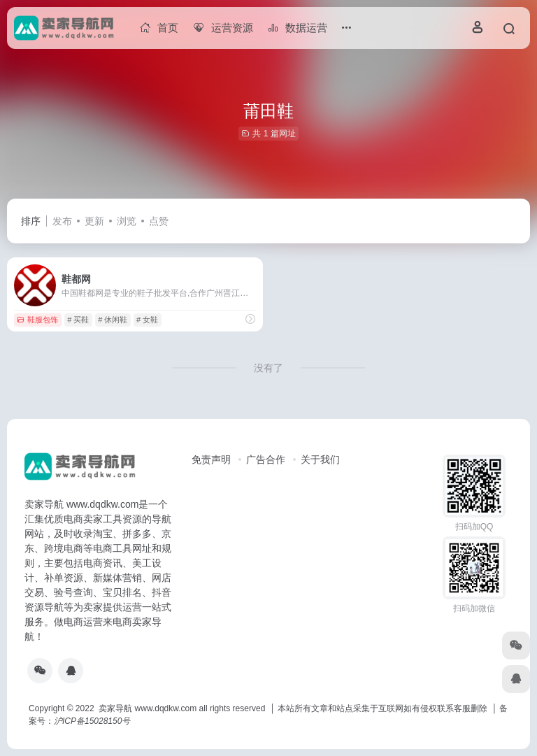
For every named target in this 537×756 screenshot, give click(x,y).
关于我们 (320, 459)
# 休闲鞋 (113, 320)
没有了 (268, 368)
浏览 (127, 221)
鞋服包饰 (37, 320)
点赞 (159, 221)
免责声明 (211, 459)
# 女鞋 (147, 320)
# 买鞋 (78, 320)
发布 (62, 221)
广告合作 (266, 459)
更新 (94, 221)
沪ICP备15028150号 (92, 721)
